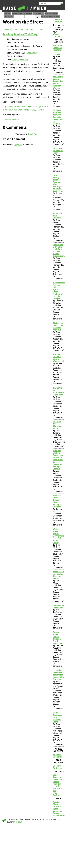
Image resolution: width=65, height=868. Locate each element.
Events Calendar (58, 21)
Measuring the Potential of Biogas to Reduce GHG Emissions (59, 675)
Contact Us (19, 822)
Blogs (55, 804)
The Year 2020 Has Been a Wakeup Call (58, 358)
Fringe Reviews (57, 794)
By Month (57, 755)
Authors (28, 14)
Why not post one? (57, 35)
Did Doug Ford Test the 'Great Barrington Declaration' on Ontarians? (58, 117)
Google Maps (32, 53)
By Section (58, 757)
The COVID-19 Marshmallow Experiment (59, 391)
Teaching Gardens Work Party (20, 34)
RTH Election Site (59, 790)
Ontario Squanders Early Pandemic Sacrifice (57, 717)
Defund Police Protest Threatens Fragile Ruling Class (58, 638)
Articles (56, 802)
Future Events (18, 29)
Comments (39, 14)
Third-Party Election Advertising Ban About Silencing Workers (58, 82)
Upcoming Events (57, 812)
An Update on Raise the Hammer (58, 151)
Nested (30, 134)
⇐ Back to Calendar (11, 119)
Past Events (31, 29)
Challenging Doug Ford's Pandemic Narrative (58, 326)
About (8, 14)
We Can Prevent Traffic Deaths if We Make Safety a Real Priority (58, 536)
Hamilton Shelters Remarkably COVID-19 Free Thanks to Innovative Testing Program (58, 460)
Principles (17, 14)
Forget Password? (50, 17)
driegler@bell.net (20, 60)
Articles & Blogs (57, 808)
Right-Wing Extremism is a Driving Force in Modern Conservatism (59, 250)
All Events (41, 29)
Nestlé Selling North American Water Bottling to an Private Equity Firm (58, 183)
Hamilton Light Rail (57, 785)
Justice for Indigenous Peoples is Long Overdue (58, 50)
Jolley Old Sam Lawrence (57, 216)
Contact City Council (58, 781)
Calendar (7, 29)
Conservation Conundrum (59, 606)
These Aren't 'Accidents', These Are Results (58, 575)
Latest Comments (58, 776)
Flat (35, 134)
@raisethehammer (59, 815)
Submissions (51, 14)
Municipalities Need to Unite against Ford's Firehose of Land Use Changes (59, 291)
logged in (18, 145)
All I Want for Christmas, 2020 (58, 425)
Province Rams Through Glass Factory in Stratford (57, 501)
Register (9, 17)
